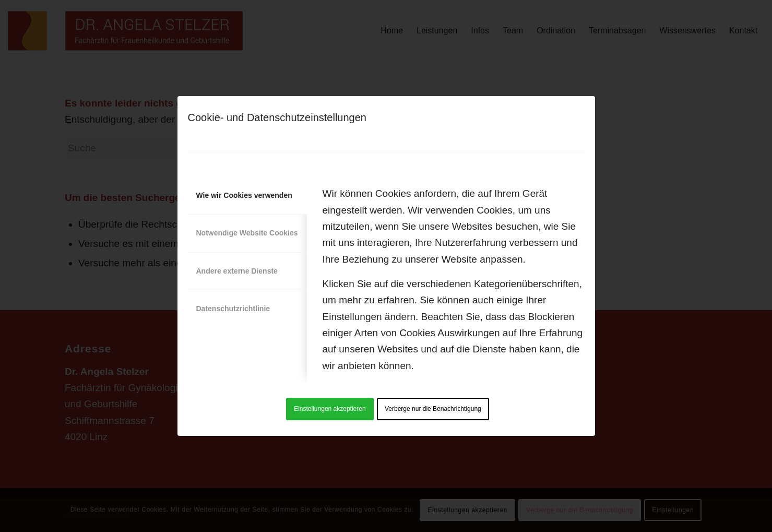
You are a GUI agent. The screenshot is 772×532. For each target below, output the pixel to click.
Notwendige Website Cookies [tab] (247, 233)
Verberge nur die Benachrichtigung (433, 409)
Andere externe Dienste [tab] (237, 271)
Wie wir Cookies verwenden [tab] (244, 195)
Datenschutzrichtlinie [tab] (233, 309)
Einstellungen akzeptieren (330, 409)
